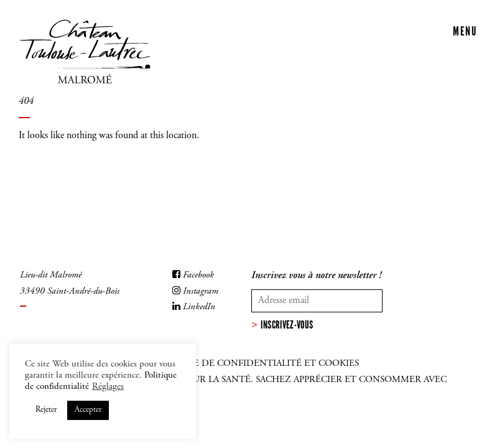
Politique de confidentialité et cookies (254, 364)
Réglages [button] (108, 387)
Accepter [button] (88, 410)
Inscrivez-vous (287, 325)
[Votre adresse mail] (317, 301)
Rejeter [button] (46, 410)
